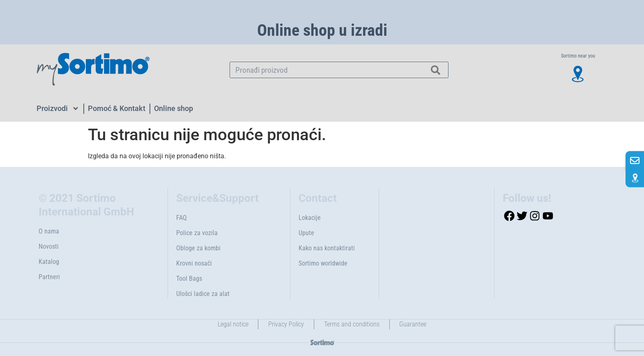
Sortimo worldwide (323, 263)
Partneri (49, 277)
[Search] (436, 70)
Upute (306, 233)
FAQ (182, 218)
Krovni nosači (194, 263)
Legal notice (233, 324)
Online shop (174, 108)
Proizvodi (58, 109)
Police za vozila (197, 233)
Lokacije (310, 218)
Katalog (49, 262)
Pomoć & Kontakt (117, 108)
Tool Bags (189, 279)
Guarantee (413, 324)
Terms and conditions (352, 324)
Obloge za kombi (198, 248)
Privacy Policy (286, 324)
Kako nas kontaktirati (327, 248)
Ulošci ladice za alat (203, 294)
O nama (49, 231)
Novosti (49, 246)
